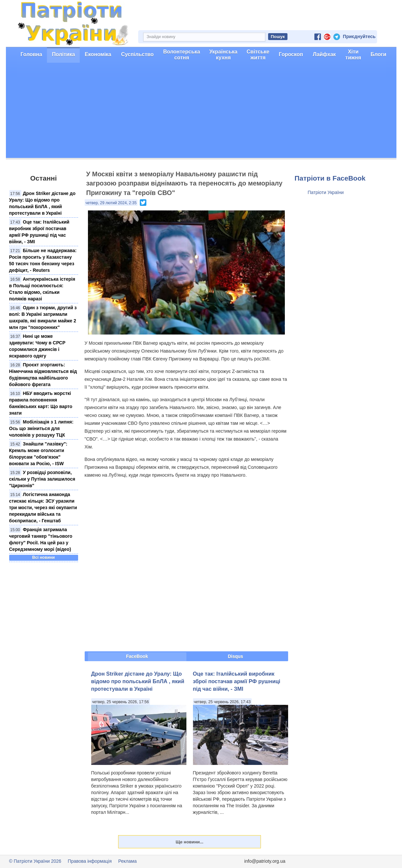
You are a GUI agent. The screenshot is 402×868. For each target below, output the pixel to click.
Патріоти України (326, 192)
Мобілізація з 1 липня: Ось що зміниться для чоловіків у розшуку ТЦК (41, 428)
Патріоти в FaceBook (330, 178)
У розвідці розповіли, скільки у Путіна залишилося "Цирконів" (42, 479)
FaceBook (137, 656)
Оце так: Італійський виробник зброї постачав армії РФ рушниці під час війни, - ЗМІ (237, 681)
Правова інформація (90, 861)
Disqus (235, 656)
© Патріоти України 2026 (35, 861)
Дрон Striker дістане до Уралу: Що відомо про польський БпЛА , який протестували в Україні (138, 681)
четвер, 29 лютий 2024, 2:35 (111, 203)
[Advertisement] (201, 112)
